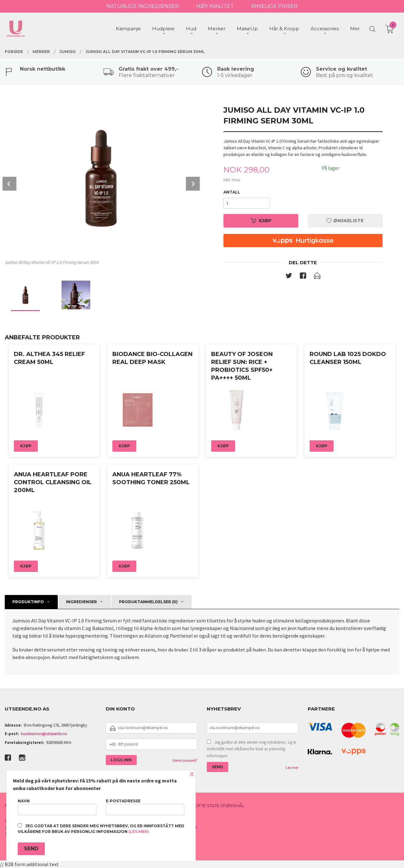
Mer (355, 29)
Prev (9, 184)
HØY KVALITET (215, 6)
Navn (57, 807)
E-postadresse (145, 807)
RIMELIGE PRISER (274, 6)
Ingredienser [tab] (81, 602)
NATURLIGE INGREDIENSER (143, 6)
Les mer (292, 767)
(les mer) (139, 832)
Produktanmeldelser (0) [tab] (148, 602)
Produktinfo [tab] (28, 602)
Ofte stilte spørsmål (220, 806)
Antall (232, 192)
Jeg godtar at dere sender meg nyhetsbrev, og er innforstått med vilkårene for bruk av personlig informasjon (252, 749)
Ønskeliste (345, 221)
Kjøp (261, 221)
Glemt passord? (185, 760)
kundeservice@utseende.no (44, 734)
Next (193, 184)
